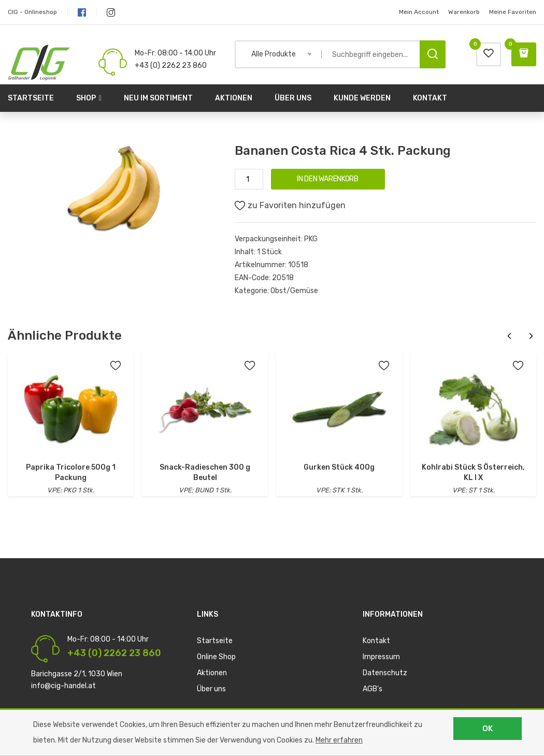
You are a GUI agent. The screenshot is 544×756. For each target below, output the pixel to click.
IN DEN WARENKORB (327, 179)
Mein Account (419, 12)
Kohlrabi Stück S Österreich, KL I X (473, 472)
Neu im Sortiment (158, 98)
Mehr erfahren (339, 740)
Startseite (31, 98)
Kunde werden (362, 98)
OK (488, 729)
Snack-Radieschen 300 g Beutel (205, 472)
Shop (89, 98)
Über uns (293, 98)
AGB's (373, 689)
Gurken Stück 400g (339, 467)
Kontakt (430, 98)
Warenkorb (464, 12)
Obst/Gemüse (294, 291)
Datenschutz (385, 673)
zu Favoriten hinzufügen (290, 206)
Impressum (381, 657)
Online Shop (216, 657)
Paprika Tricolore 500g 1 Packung (71, 472)
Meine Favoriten (513, 12)
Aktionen (234, 98)
